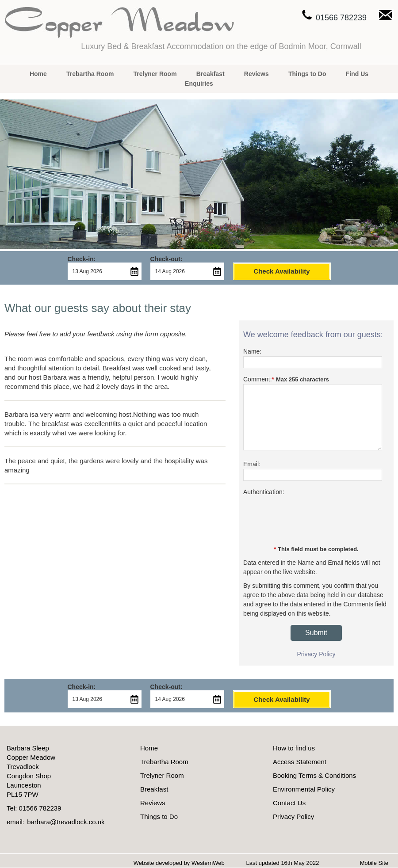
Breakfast (210, 74)
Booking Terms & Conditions (314, 775)
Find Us (357, 74)
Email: (252, 464)
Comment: (258, 379)
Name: (252, 351)
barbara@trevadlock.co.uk (66, 822)
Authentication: (264, 492)
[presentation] (310, 521)
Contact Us (289, 803)
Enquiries (199, 84)
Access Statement (300, 762)
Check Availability (281, 271)
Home (38, 74)
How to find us (294, 748)
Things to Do (307, 74)
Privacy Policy (316, 654)
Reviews (256, 74)
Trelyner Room (155, 74)
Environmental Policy (304, 789)
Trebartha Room (90, 74)
